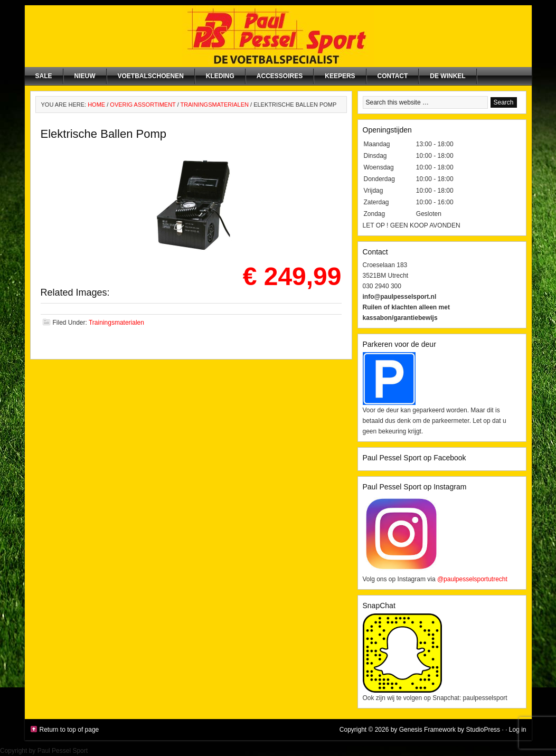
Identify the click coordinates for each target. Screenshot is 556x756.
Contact (393, 76)
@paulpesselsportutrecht (472, 579)
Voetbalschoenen (151, 76)
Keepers (340, 76)
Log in (518, 730)
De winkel (447, 76)
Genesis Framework (427, 730)
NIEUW (85, 76)
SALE (44, 76)
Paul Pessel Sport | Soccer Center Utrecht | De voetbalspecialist (278, 36)
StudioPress (483, 730)
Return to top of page (69, 730)
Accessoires (280, 76)
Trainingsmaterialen (116, 323)
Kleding (220, 76)
